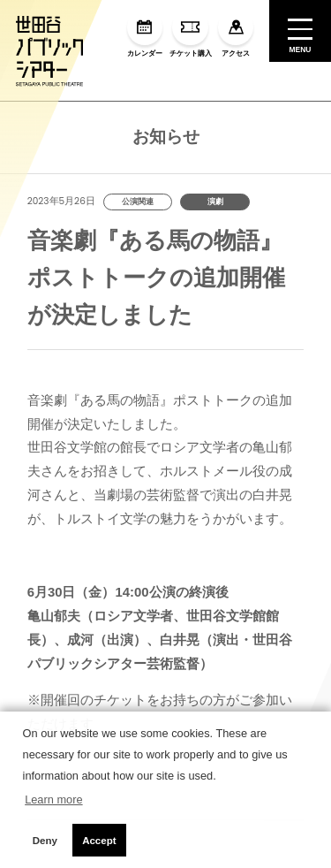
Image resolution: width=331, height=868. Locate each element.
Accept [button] (99, 841)
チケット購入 (191, 34)
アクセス (236, 34)
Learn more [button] (53, 799)
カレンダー (145, 34)
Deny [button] (45, 841)
